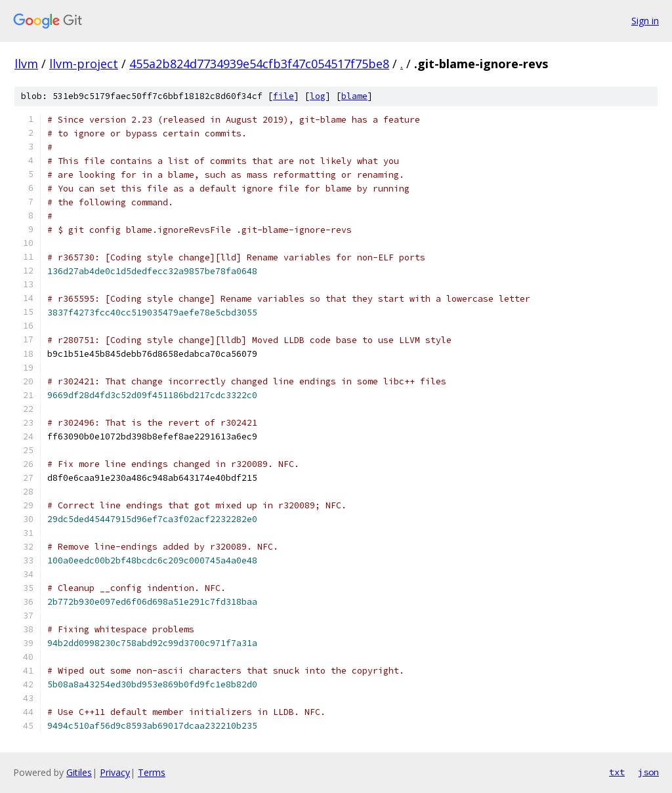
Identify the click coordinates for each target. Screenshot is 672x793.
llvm (26, 64)
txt (617, 772)
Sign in (645, 21)
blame (354, 96)
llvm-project (84, 64)
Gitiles (79, 772)
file (283, 96)
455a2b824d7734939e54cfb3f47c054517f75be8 (259, 64)
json (648, 772)
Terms (152, 772)
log (318, 96)
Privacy (115, 772)
